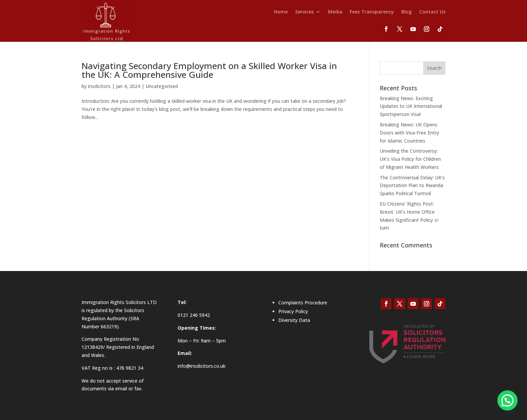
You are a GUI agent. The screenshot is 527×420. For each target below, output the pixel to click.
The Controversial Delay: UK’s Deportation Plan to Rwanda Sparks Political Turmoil (412, 186)
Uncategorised (162, 86)
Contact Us (432, 12)
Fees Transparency (372, 12)
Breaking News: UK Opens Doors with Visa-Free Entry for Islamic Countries (409, 133)
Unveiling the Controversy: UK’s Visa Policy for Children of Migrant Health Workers (410, 159)
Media (335, 12)
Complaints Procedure (303, 303)
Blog (407, 12)
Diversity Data (294, 320)
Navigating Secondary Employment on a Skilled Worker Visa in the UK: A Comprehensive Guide (209, 70)
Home (281, 12)
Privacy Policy (293, 311)
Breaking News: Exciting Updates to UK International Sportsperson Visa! (411, 106)
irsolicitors (99, 86)
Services (304, 12)
